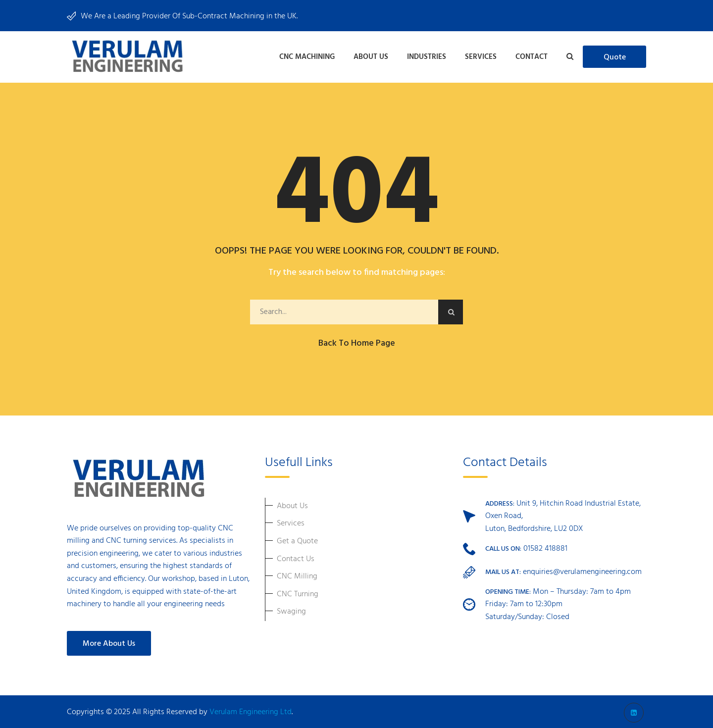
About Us (292, 504)
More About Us (109, 642)
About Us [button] (371, 56)
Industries (427, 56)
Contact (532, 56)
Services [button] (481, 56)
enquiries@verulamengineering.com (582, 570)
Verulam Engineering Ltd (251, 710)
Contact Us (296, 557)
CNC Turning (298, 592)
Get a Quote (297, 539)
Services (291, 522)
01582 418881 (545, 547)
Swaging (291, 610)
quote (615, 57)
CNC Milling (297, 574)
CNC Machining (307, 56)
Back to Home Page (357, 341)
